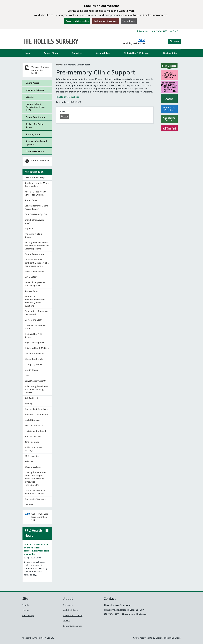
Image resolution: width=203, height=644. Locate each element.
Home (59, 65)
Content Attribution (73, 626)
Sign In (26, 605)
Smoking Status (33, 134)
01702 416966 (159, 31)
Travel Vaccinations (35, 151)
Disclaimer (68, 605)
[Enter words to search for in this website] (158, 41)
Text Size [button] (175, 31)
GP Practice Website (143, 638)
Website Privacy (71, 610)
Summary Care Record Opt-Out (36, 143)
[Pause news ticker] (47, 531)
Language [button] (142, 31)
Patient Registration (35, 117)
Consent (30, 97)
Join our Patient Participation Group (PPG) (35, 107)
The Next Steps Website (68, 97)
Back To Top (28, 616)
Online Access (32, 83)
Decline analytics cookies (106, 21)
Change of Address (35, 90)
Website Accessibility (73, 616)
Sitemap (26, 610)
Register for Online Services (35, 126)
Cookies (67, 621)
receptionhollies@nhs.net (135, 614)
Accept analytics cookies (77, 21)
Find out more (129, 21)
